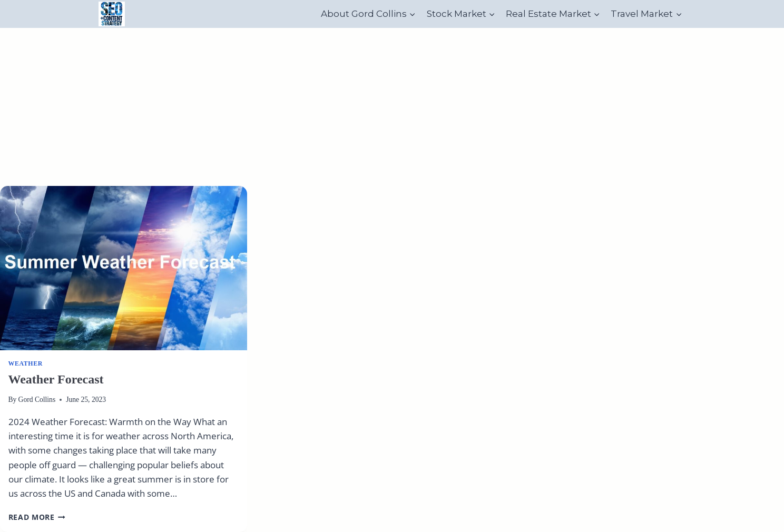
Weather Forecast (56, 379)
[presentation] (124, 268)
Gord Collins (37, 400)
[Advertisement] (392, 107)
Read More (37, 517)
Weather (26, 363)
